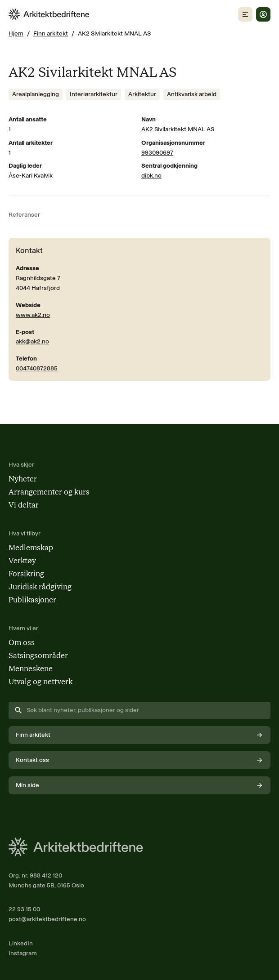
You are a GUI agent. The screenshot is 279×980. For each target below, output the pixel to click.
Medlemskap (31, 548)
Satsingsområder (38, 655)
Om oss (22, 642)
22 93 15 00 (24, 909)
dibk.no (151, 175)
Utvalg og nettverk (40, 682)
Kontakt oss (139, 760)
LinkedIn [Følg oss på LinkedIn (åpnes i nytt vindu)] (21, 943)
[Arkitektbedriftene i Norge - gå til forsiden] (49, 14)
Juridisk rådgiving (40, 587)
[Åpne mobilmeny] (245, 14)
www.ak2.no (33, 315)
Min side (139, 785)
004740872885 (37, 368)
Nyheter (23, 479)
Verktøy (22, 561)
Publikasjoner (32, 600)
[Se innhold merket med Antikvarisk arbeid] (192, 94)
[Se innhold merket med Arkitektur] (142, 94)
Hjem (16, 33)
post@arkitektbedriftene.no (47, 919)
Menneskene (31, 668)
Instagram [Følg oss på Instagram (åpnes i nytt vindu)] (23, 953)
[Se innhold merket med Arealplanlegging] (36, 94)
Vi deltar (24, 505)
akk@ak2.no (32, 341)
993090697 (157, 152)
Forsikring (26, 574)
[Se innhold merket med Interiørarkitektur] (94, 94)
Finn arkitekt (51, 33)
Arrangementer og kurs (49, 492)
